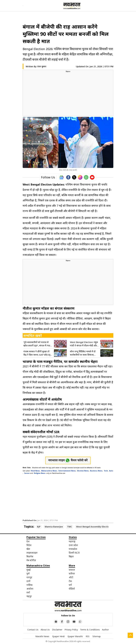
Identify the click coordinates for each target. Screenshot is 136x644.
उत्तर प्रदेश (73, 545)
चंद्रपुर (29, 596)
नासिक (30, 585)
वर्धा (28, 592)
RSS (88, 636)
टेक (70, 581)
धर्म (70, 585)
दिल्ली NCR (74, 553)
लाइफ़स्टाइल (32, 553)
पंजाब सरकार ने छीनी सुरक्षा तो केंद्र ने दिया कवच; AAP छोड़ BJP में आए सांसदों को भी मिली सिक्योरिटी (38, 353)
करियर (72, 574)
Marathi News (42, 636)
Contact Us (33, 630)
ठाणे (28, 581)
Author (105, 630)
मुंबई (28, 570)
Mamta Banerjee (54, 527)
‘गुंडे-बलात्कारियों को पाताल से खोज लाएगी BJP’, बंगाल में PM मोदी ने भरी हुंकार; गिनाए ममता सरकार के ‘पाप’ (37, 344)
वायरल (72, 570)
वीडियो (72, 589)
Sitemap (97, 636)
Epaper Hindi (58, 636)
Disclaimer (57, 630)
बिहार (71, 556)
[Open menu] (23, 6)
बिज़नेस (30, 556)
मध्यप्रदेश (73, 549)
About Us (45, 630)
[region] (68, 94)
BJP (39, 527)
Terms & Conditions (90, 630)
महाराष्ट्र (72, 541)
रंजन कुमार (42, 66)
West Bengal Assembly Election (93, 527)
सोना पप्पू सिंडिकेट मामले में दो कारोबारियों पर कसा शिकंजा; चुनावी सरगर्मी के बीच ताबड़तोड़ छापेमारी (83, 353)
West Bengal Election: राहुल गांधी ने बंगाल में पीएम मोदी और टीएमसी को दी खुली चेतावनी (84, 344)
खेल (28, 549)
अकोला (30, 589)
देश (28, 541)
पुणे (28, 574)
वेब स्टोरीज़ (31, 560)
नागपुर (29, 577)
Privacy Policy (71, 630)
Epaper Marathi (75, 636)
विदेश (29, 545)
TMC (70, 527)
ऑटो (71, 577)
